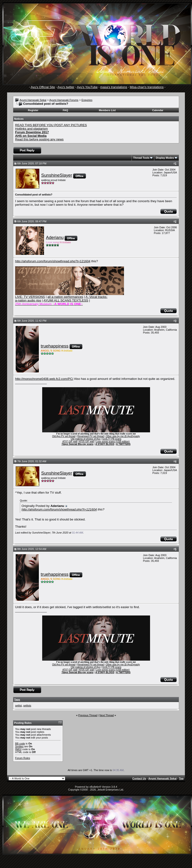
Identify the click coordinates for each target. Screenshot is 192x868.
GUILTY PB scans (112, 439)
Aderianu (55, 237)
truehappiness (55, 346)
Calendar (158, 110)
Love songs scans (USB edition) (113, 441)
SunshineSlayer (57, 175)
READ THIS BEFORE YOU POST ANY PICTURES (51, 125)
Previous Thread (88, 715)
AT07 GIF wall (70, 441)
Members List (107, 110)
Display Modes (165, 158)
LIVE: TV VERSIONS (30, 297)
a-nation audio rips (28, 300)
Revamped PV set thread (91, 436)
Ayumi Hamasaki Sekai (33, 100)
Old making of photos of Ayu (85, 439)
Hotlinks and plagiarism (32, 129)
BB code (20, 744)
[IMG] (18, 749)
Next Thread (107, 715)
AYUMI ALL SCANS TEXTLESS (66, 300)
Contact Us (139, 778)
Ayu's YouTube (87, 87)
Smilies (19, 746)
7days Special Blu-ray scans (77, 444)
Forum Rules (23, 758)
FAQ (66, 110)
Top (181, 778)
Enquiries (87, 100)
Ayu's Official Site (43, 87)
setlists (27, 706)
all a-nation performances (65, 297)
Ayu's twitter (66, 87)
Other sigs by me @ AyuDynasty (123, 436)
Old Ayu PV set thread (64, 436)
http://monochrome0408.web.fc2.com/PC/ (44, 379)
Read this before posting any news (39, 139)
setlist (18, 706)
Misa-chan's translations (147, 87)
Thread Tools (141, 158)
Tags (17, 700)
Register (33, 110)
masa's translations (114, 87)
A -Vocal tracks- (97, 297)
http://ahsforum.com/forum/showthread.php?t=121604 (53, 261)
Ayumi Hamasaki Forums (64, 100)
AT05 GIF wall (87, 441)
